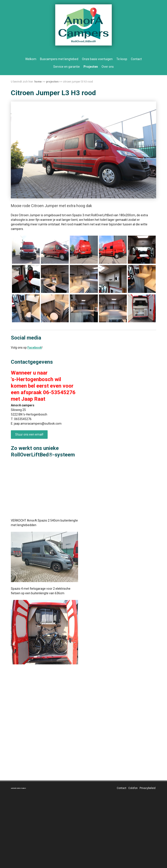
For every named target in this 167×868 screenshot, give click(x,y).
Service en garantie (67, 67)
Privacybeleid (148, 788)
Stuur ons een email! (29, 434)
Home (38, 82)
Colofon (133, 788)
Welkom (31, 59)
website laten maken (18, 788)
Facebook (35, 348)
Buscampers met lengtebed (59, 59)
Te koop (122, 59)
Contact (136, 59)
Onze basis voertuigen (97, 59)
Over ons (108, 67)
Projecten (91, 67)
